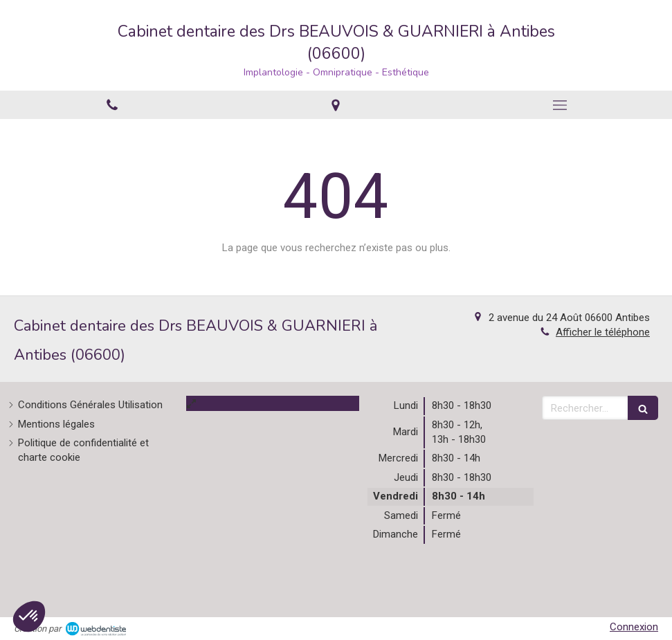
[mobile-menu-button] (560, 105)
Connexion (634, 627)
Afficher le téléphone (603, 332)
